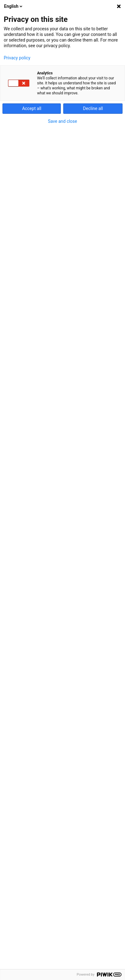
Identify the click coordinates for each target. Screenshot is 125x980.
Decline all (93, 108)
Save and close (63, 121)
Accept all (32, 108)
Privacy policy (17, 58)
